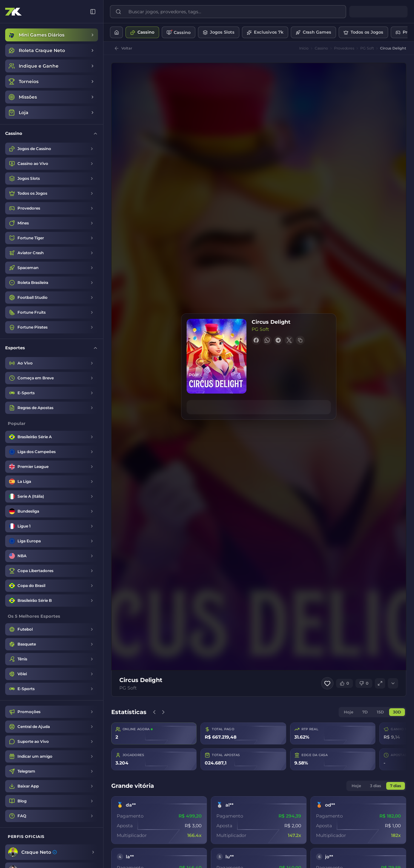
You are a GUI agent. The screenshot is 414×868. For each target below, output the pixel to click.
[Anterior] (154, 712)
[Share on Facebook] (256, 340)
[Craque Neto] (52, 852)
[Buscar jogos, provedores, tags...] (233, 12)
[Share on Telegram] (278, 340)
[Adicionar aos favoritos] (327, 683)
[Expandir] (393, 683)
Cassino (321, 48)
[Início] (116, 32)
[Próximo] (163, 712)
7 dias (396, 786)
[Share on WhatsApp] (267, 340)
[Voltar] (123, 48)
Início (304, 48)
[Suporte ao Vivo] (52, 742)
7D (365, 712)
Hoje (349, 712)
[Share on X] (289, 340)
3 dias (376, 786)
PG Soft (367, 48)
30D (397, 712)
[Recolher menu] (93, 12)
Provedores (344, 48)
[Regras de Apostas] (52, 408)
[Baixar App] (52, 786)
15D (380, 712)
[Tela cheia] (380, 683)
